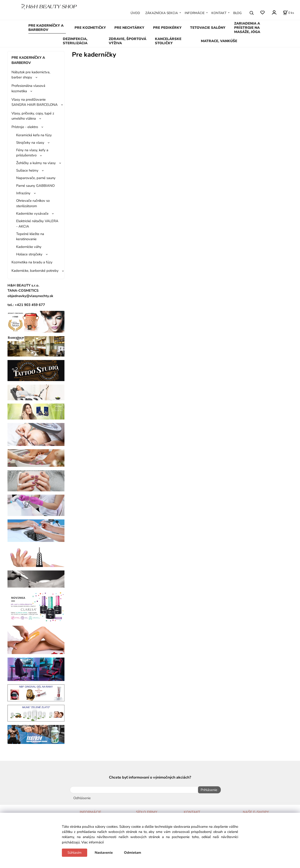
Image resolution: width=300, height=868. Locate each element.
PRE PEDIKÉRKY (167, 28)
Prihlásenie (208, 790)
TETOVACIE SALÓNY (208, 28)
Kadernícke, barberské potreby (35, 271)
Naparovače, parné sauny (36, 178)
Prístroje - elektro (25, 127)
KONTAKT (219, 13)
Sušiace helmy (27, 170)
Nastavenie (104, 853)
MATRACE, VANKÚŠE (219, 41)
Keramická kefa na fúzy (34, 135)
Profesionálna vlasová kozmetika (28, 88)
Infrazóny (23, 193)
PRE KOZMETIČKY (90, 28)
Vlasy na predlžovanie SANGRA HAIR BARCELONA (35, 102)
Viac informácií (92, 842)
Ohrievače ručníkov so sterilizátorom (33, 203)
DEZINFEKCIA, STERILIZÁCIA (75, 41)
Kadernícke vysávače (32, 213)
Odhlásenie (82, 797)
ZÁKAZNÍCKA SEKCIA (162, 13)
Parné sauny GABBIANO (35, 186)
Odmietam (133, 853)
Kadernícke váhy (29, 247)
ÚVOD (135, 13)
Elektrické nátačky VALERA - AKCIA (37, 224)
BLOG (237, 13)
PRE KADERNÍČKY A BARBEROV (46, 28)
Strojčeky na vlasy (30, 143)
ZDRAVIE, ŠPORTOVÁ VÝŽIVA (127, 41)
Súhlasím (75, 853)
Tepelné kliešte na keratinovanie (30, 236)
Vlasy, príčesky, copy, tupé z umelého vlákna (33, 116)
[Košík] (289, 13)
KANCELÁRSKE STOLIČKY (168, 41)
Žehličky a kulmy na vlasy (36, 163)
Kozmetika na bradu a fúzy (32, 262)
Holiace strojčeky (29, 254)
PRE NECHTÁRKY (129, 28)
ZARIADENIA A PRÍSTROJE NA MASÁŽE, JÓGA (247, 28)
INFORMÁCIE (195, 13)
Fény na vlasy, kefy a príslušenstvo (32, 153)
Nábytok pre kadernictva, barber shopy (31, 75)
